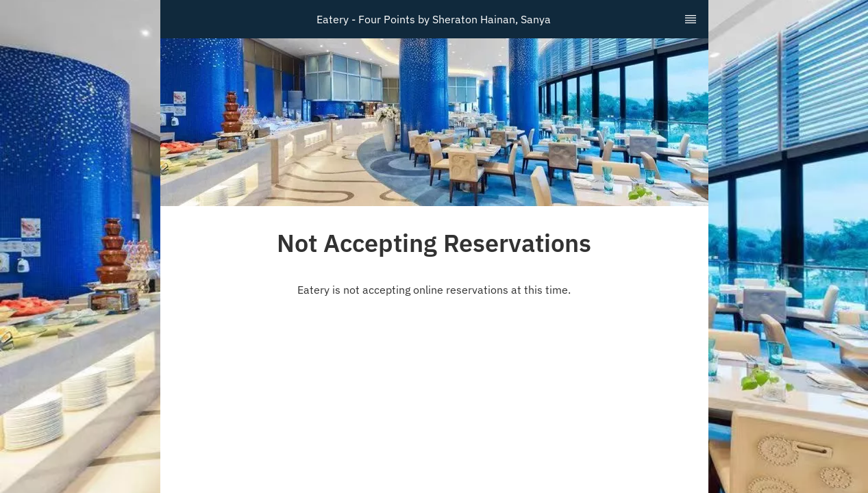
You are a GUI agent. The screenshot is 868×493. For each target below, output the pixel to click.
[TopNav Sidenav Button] (691, 19)
